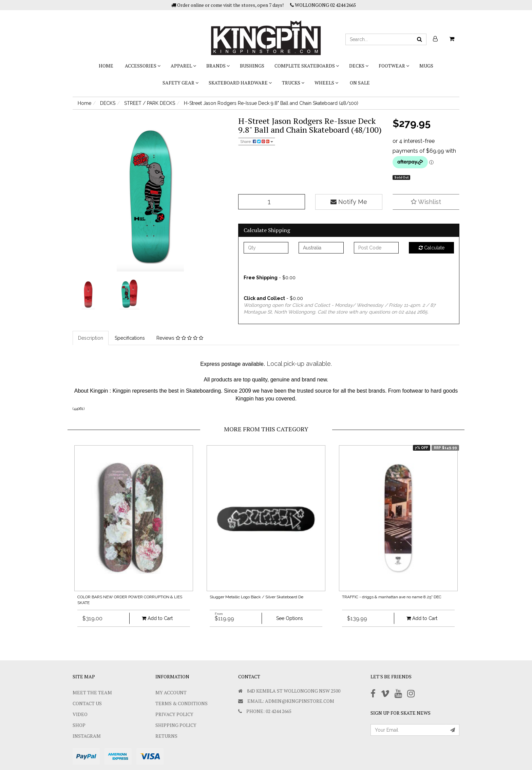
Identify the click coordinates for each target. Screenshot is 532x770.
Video (80, 714)
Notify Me (349, 202)
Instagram (87, 736)
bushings (252, 66)
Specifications (130, 338)
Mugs (426, 66)
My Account (171, 692)
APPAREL (183, 66)
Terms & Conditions (182, 703)
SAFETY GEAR (180, 83)
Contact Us (87, 703)
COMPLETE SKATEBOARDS (307, 66)
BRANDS (218, 66)
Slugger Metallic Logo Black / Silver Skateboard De (256, 597)
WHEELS (326, 83)
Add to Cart (157, 618)
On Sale (360, 83)
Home (106, 66)
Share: (257, 142)
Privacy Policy (174, 714)
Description (91, 338)
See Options (290, 618)
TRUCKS (293, 83)
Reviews (180, 338)
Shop (79, 725)
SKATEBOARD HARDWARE (240, 83)
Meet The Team (92, 692)
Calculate (432, 248)
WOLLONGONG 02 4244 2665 (323, 5)
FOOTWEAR (394, 66)
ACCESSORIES (143, 66)
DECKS (359, 66)
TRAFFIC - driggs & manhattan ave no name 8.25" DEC (392, 597)
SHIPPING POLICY (176, 725)
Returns (166, 736)
